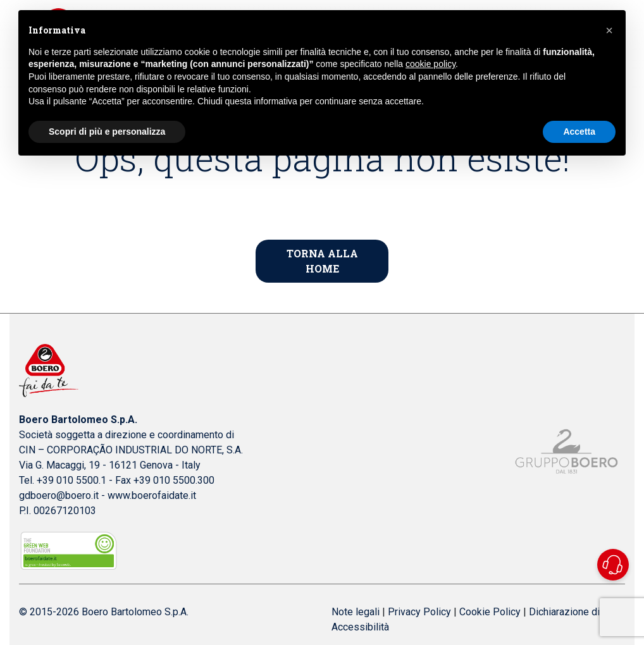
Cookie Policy (490, 612)
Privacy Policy (419, 612)
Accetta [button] (579, 132)
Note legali (356, 612)
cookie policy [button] (430, 64)
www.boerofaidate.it (152, 495)
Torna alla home (322, 261)
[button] (609, 30)
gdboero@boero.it (60, 495)
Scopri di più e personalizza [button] (107, 132)
